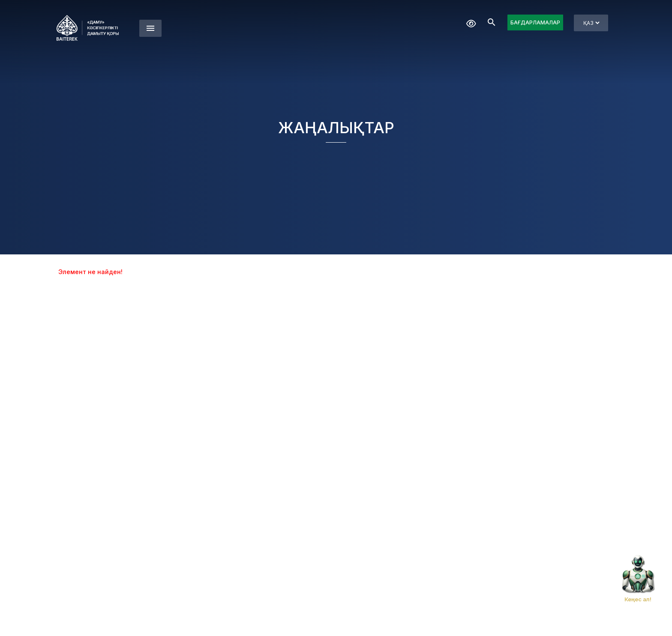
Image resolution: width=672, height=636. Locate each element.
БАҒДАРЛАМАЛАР (535, 22)
